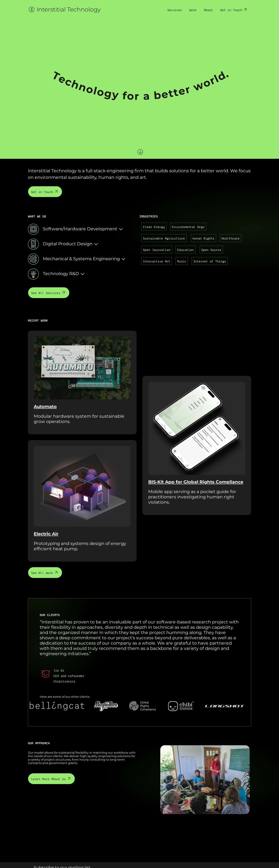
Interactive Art (157, 261)
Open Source (211, 250)
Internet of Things (210, 261)
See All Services (48, 293)
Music (182, 261)
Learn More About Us (51, 779)
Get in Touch (234, 10)
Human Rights (204, 238)
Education (185, 250)
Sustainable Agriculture (164, 238)
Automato (45, 407)
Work (193, 10)
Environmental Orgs (188, 227)
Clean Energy (154, 227)
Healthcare (230, 238)
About (208, 10)
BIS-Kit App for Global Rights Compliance (196, 482)
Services (175, 10)
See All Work (45, 573)
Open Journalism (157, 250)
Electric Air (46, 534)
